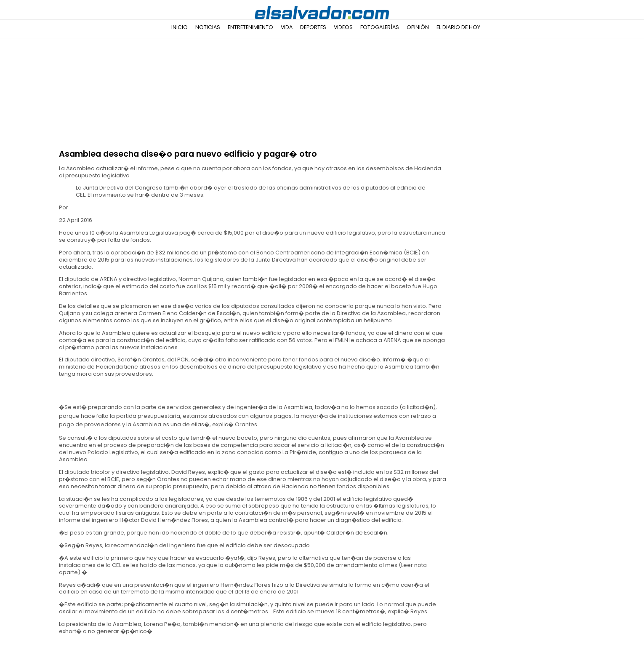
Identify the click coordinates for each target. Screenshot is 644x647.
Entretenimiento (250, 27)
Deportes (313, 27)
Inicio (180, 27)
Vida (287, 27)
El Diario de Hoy (458, 27)
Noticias (208, 27)
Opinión (418, 27)
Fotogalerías (380, 27)
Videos (343, 27)
